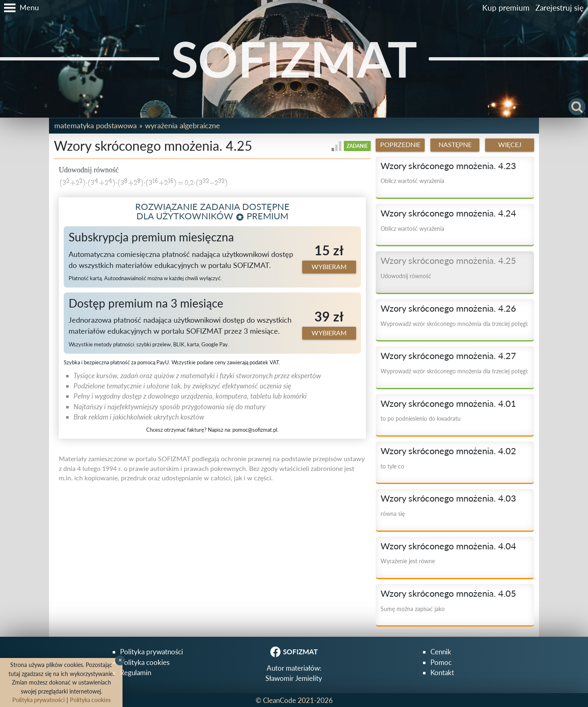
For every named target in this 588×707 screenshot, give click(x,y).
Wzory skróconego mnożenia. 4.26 (448, 308)
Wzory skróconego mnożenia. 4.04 (448, 546)
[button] (19, 8)
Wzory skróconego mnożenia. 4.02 (448, 451)
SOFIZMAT (294, 59)
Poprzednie (400, 145)
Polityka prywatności (151, 652)
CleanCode (280, 700)
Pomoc (441, 662)
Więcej (510, 145)
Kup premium (506, 8)
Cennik (441, 652)
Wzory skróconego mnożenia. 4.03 (448, 498)
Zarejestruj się (559, 8)
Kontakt (442, 672)
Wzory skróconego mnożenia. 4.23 (448, 166)
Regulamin (136, 672)
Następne (455, 145)
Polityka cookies (145, 662)
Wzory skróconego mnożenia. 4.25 (448, 261)
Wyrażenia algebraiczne (183, 125)
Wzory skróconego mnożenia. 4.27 (448, 356)
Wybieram (329, 267)
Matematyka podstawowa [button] (96, 125)
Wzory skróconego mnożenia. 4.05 (448, 593)
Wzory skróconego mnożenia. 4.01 (448, 404)
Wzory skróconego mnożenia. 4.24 (448, 213)
